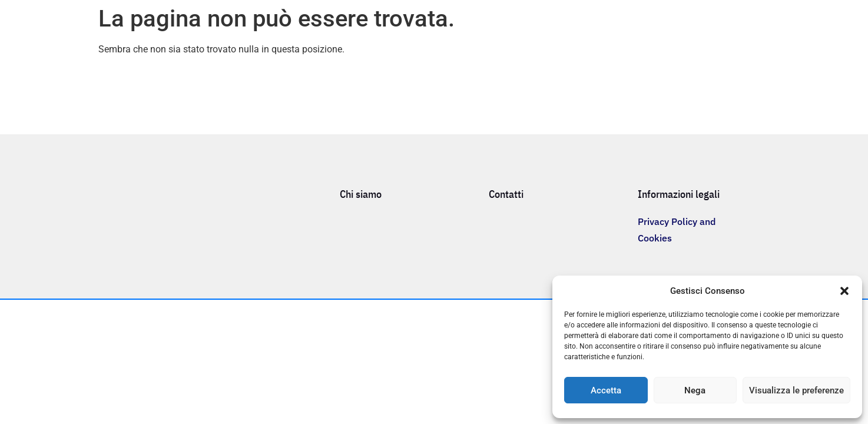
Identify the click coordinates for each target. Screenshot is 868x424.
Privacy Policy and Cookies (677, 230)
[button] (844, 291)
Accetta (606, 390)
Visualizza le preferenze (796, 390)
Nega (695, 390)
